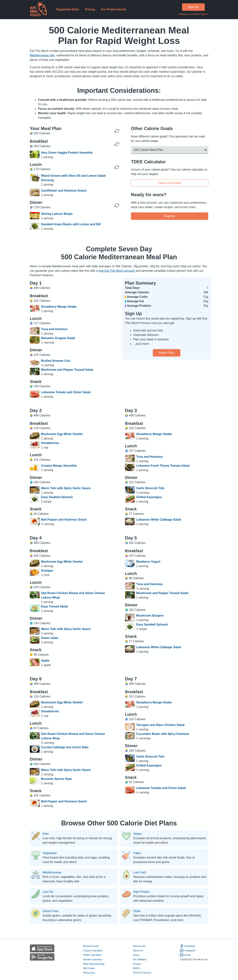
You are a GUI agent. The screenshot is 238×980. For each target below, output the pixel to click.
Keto (46, 834)
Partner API (139, 946)
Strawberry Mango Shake (59, 307)
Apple (45, 661)
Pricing (90, 9)
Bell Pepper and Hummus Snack (64, 520)
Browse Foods (91, 946)
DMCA (137, 968)
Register (170, 216)
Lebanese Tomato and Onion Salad (66, 392)
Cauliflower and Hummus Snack (64, 191)
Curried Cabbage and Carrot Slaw (65, 747)
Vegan (138, 834)
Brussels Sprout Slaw (56, 779)
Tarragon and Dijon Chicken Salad (160, 725)
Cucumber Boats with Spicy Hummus (163, 734)
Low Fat (48, 892)
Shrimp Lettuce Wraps (57, 214)
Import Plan (167, 353)
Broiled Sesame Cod (56, 361)
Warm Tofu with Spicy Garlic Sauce (66, 488)
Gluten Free (50, 911)
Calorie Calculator (169, 183)
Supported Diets (67, 9)
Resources (89, 973)
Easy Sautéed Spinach (57, 497)
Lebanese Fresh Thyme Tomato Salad (163, 466)
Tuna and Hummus (54, 329)
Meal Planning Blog (94, 964)
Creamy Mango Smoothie (59, 466)
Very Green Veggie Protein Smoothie (67, 153)
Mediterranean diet (42, 55)
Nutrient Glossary (93, 959)
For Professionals (114, 9)
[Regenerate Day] (117, 131)
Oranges (47, 571)
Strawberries (50, 443)
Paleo (137, 853)
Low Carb (140, 872)
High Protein (141, 892)
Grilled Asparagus (149, 497)
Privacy (137, 964)
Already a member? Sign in (193, 14)
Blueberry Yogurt (148, 562)
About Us (138, 951)
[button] (170, 150)
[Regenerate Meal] (117, 144)
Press (136, 955)
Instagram (188, 951)
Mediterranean (52, 872)
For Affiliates (140, 959)
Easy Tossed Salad (54, 606)
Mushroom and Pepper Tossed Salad (67, 370)
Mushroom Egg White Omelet (62, 434)
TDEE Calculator (92, 955)
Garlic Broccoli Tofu (150, 488)
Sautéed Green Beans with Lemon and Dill (71, 224)
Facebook (187, 946)
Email (185, 955)
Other (137, 911)
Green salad (50, 638)
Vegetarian (50, 853)
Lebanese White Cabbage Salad (159, 520)
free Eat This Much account (117, 271)
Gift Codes (89, 968)
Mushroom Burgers (150, 616)
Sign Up (193, 7)
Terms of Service (142, 973)
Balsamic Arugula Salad (58, 338)
